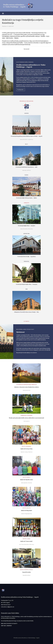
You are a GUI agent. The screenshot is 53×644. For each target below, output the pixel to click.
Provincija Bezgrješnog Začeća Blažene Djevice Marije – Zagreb (27, 136)
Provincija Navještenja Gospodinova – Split (27, 167)
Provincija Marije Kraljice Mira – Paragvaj (27, 284)
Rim (27, 289)
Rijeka (26, 175)
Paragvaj (26, 261)
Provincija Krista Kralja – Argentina (27, 257)
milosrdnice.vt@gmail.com (8, 607)
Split (26, 144)
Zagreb (26, 113)
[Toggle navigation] (5, 13)
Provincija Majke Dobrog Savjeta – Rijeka (26, 198)
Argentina (27, 234)
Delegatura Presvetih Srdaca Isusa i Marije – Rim (26, 312)
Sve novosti (26, 49)
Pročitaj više (21, 90)
